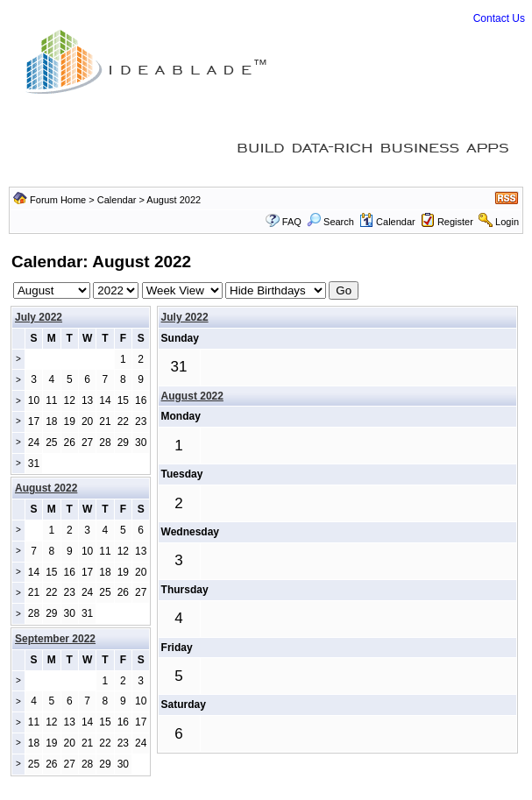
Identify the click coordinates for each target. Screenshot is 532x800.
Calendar (117, 200)
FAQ (292, 222)
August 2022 (192, 396)
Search (330, 222)
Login (507, 222)
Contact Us (499, 18)
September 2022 (55, 639)
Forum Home (58, 200)
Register (455, 222)
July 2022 (39, 317)
